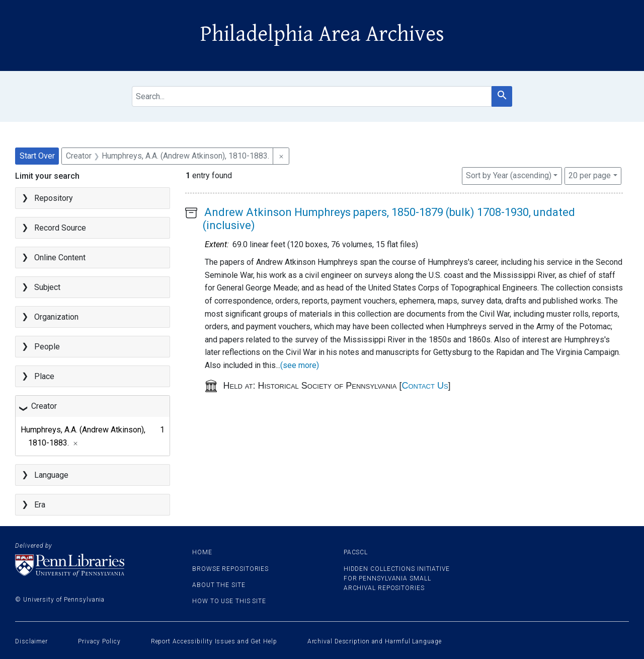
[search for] (312, 96)
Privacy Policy (99, 641)
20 (590, 175)
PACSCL (356, 552)
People (47, 347)
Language (51, 475)
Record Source (60, 228)
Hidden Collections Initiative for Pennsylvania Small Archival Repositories (397, 578)
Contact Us (425, 386)
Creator (44, 406)
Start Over (37, 156)
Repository (54, 198)
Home (202, 552)
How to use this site (229, 601)
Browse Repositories (230, 569)
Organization (56, 317)
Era (40, 505)
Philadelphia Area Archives (322, 34)
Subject (47, 287)
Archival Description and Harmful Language (375, 641)
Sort (509, 175)
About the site (219, 585)
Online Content (60, 258)
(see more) (300, 365)
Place (44, 376)
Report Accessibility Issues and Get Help (214, 641)
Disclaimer (31, 641)
